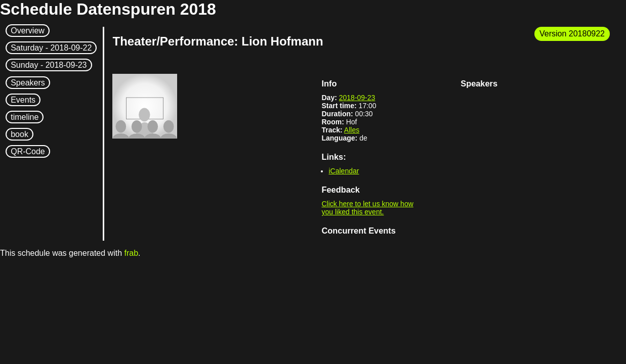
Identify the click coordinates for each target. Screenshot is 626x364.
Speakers (28, 83)
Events (23, 100)
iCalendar (344, 171)
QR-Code (28, 151)
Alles (352, 130)
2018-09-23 (357, 98)
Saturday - (51, 48)
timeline (25, 117)
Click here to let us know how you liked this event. (367, 208)
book (19, 134)
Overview (28, 31)
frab (131, 253)
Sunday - (49, 65)
